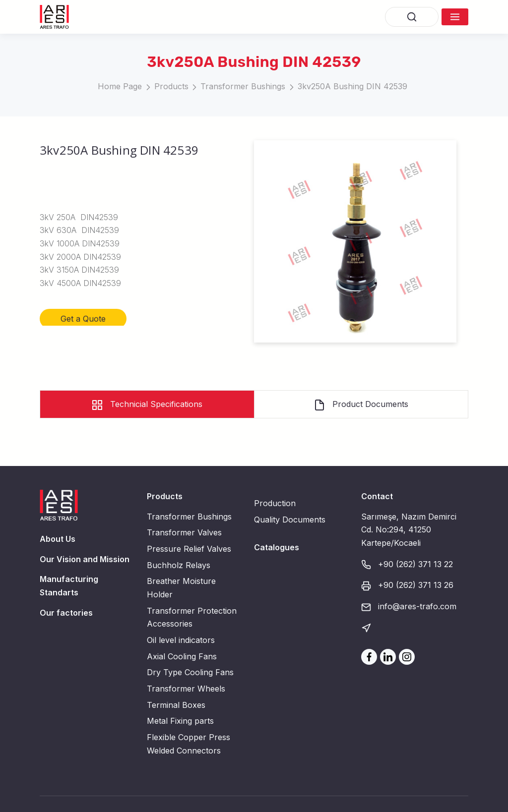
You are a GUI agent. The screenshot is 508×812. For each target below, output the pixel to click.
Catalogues (277, 547)
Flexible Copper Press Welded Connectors (189, 744)
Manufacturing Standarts (69, 586)
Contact (377, 496)
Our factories (66, 613)
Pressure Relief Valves (189, 549)
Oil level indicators (181, 640)
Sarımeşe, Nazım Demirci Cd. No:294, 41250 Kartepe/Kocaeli (409, 530)
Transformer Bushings (243, 86)
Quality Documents (290, 520)
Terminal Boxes (176, 705)
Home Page (120, 86)
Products (171, 86)
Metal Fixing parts (180, 721)
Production (275, 503)
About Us (58, 539)
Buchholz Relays (179, 565)
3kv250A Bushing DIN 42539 (352, 86)
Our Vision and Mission (85, 559)
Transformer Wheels (186, 689)
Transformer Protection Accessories (192, 617)
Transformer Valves (184, 532)
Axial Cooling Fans (182, 656)
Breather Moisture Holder (181, 588)
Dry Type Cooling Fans (190, 672)
